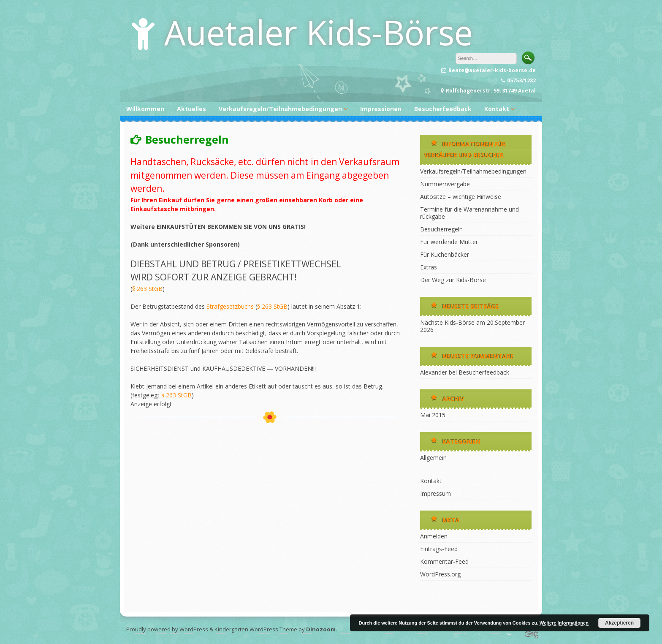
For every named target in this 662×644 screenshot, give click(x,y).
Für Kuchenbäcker (445, 254)
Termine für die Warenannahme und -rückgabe (471, 213)
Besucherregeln (441, 229)
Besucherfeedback (443, 109)
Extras (429, 267)
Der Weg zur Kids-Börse (453, 280)
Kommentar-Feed (444, 561)
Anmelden (434, 536)
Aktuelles (191, 109)
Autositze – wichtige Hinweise (461, 197)
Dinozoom (321, 629)
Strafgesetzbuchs (230, 306)
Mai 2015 (433, 415)
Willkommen (145, 109)
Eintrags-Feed (439, 549)
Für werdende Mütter (449, 242)
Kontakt (497, 109)
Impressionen (381, 109)
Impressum (435, 493)
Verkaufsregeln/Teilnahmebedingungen (280, 109)
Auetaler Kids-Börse (319, 32)
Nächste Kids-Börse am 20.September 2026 (472, 326)
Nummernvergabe (445, 184)
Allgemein (433, 458)
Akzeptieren (619, 623)
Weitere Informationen (564, 623)
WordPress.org (440, 574)
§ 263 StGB (147, 289)
